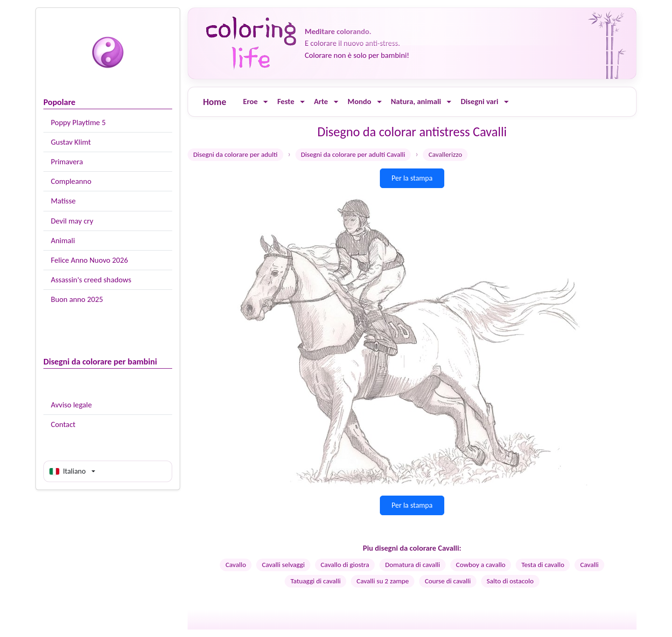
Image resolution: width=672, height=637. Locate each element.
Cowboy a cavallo (481, 565)
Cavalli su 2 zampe (383, 581)
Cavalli (589, 565)
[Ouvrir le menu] (266, 102)
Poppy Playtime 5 (78, 122)
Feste (286, 101)
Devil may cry (72, 221)
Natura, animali (416, 101)
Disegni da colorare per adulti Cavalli (353, 154)
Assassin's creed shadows (91, 280)
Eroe (250, 101)
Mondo (360, 101)
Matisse (63, 201)
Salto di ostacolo (510, 581)
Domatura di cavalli (413, 565)
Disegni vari (479, 101)
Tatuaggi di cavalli (315, 581)
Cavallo (236, 565)
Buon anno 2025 (77, 299)
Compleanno (71, 181)
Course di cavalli (448, 581)
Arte (321, 101)
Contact (63, 424)
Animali (63, 241)
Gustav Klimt (71, 142)
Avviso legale (71, 405)
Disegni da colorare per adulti (235, 154)
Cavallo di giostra (345, 565)
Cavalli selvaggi (283, 565)
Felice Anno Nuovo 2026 (89, 260)
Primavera (67, 162)
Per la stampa (412, 178)
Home (215, 102)
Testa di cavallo (543, 565)
